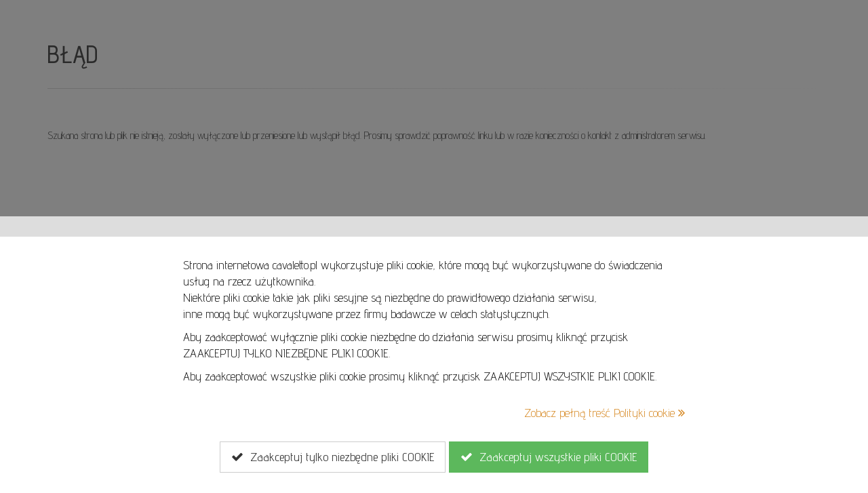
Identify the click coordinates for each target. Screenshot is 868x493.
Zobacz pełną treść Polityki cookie (605, 413)
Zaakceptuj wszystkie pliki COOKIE (549, 457)
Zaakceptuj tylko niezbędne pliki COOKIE (333, 457)
